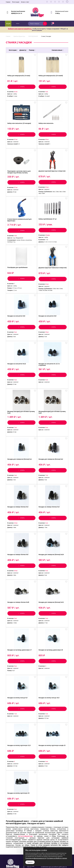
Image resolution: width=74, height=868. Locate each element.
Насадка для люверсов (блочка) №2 (51, 475)
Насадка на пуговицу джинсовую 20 (51, 673)
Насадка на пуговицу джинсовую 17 (20, 673)
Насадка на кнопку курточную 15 (19, 822)
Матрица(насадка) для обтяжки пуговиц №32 (53, 426)
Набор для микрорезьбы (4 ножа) (19, 77)
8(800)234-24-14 (17, 13)
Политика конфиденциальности (36, 858)
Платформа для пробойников (18, 276)
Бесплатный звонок (18, 11)
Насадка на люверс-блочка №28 (19, 623)
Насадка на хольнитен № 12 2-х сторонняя (50, 377)
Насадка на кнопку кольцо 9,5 (18, 723)
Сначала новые (57, 50)
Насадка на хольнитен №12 (17, 376)
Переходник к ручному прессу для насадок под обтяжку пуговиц (19, 177)
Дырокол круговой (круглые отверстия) (53, 176)
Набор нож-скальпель (47, 127)
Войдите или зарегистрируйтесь (20, 29)
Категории (13, 50)
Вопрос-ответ (25, 2)
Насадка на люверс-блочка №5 (18, 574)
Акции (8, 24)
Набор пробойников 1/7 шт (48, 226)
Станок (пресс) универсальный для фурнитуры (20, 227)
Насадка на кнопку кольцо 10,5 (49, 723)
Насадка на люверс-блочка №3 (18, 524)
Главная (8, 2)
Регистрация (16, 2)
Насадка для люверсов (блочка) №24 (52, 574)
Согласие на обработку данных (57, 858)
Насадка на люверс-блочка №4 (50, 524)
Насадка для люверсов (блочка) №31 (52, 623)
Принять (30, 862)
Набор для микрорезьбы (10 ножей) (51, 77)
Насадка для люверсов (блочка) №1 (20, 475)
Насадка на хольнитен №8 (17, 326)
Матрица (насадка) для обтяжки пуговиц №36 (19, 426)
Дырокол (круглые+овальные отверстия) (49, 277)
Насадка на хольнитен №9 (48, 326)
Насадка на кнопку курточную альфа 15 (53, 772)
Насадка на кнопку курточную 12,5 (19, 772)
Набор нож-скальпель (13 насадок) (20, 127)
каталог (18, 24)
